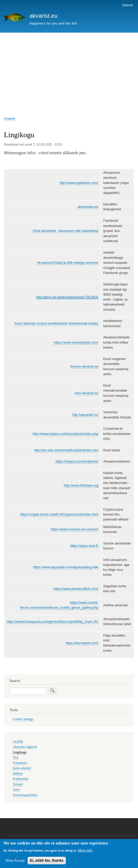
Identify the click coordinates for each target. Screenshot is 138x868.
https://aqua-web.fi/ (84, 546)
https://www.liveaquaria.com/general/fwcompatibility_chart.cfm (52, 622)
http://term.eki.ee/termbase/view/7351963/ (67, 297)
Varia (16, 789)
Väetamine (20, 763)
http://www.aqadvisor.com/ (79, 183)
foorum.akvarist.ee (84, 366)
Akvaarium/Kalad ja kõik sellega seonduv (67, 263)
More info (85, 851)
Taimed (18, 784)
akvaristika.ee (88, 207)
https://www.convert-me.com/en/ (75, 529)
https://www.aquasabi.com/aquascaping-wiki (66, 567)
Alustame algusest (25, 747)
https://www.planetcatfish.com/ (76, 589)
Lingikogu (20, 752)
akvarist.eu (43, 16)
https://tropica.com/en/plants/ (77, 461)
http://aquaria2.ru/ (85, 415)
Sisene (128, 5)
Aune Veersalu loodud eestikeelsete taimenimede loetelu (56, 323)
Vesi (16, 757)
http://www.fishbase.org (81, 485)
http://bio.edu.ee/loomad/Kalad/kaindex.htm (66, 450)
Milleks (18, 774)
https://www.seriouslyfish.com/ (76, 342)
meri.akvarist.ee (86, 393)
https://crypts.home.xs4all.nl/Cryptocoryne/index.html (59, 514)
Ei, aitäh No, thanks (47, 861)
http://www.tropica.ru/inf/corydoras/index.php (65, 434)
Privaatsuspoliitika (25, 795)
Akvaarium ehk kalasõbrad (78, 231)
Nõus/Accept (15, 861)
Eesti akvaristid (44, 231)
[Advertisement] (69, 72)
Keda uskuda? (22, 768)
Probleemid (20, 779)
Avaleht (10, 119)
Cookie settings (23, 719)
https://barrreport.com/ (82, 643)
